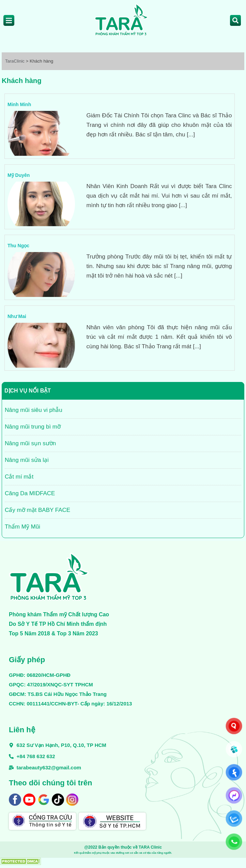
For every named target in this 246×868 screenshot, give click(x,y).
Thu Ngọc (18, 246)
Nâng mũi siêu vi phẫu (34, 410)
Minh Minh (19, 104)
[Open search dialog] (235, 20)
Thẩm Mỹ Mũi (22, 527)
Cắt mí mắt (19, 477)
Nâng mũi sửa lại (27, 460)
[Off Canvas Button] (9, 20)
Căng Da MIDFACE (30, 493)
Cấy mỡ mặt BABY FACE (37, 510)
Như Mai (17, 316)
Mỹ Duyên (19, 175)
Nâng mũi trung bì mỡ (33, 427)
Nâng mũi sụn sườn (30, 443)
